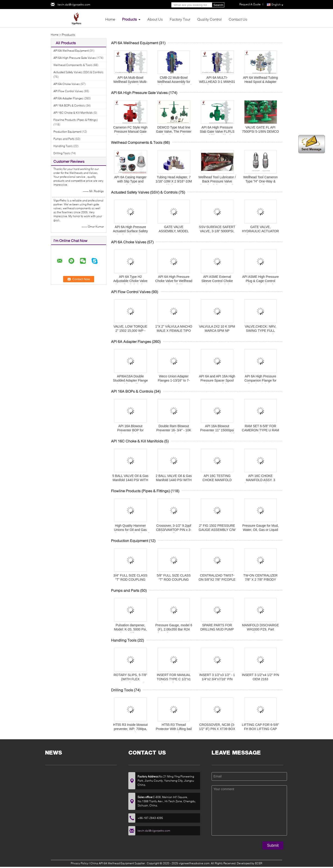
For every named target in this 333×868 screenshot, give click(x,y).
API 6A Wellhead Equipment (71, 51)
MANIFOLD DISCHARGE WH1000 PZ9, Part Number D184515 (261, 629)
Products (129, 19)
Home (110, 19)
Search (218, 5)
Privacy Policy (80, 863)
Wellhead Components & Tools (73, 65)
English (277, 5)
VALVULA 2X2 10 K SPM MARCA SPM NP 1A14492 (217, 331)
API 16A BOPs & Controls (69, 105)
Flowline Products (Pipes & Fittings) (76, 120)
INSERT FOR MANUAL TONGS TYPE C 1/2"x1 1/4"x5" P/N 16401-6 (174, 679)
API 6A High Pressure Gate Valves (75, 58)
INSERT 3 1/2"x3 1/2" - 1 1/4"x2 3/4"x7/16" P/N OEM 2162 (217, 679)
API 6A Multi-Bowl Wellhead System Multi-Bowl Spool (130, 82)
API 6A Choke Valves (67, 84)
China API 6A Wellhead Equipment (112, 863)
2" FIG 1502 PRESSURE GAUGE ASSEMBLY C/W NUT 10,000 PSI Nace (217, 530)
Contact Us (238, 19)
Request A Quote (250, 4)
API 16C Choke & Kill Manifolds (73, 113)
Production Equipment (67, 132)
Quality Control (210, 19)
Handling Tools (63, 146)
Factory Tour (180, 19)
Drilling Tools (62, 153)
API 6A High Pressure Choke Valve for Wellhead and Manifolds (174, 281)
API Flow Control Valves (68, 91)
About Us (155, 19)
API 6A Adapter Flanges (68, 98)
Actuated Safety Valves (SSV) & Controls (78, 72)
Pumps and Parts (64, 139)
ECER (259, 863)
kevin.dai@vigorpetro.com (74, 5)
